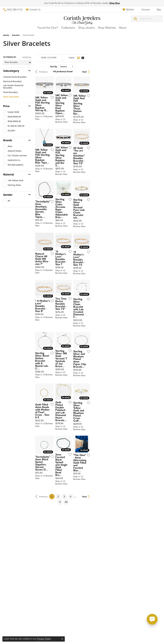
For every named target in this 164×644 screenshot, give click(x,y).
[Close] (160, 3)
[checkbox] (11, 112)
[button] (128, 10)
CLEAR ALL (27, 57)
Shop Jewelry (86, 28)
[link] (13, 10)
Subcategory (11, 71)
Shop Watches (107, 28)
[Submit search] (136, 19)
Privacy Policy (44, 639)
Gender (8, 195)
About (123, 28)
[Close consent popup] (62, 639)
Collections (68, 28)
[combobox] (151, 19)
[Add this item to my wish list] (73, 120)
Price (6, 106)
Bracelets (16, 35)
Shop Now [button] (115, 3)
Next (155, 72)
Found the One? (48, 28)
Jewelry (6, 35)
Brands (8, 140)
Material (9, 174)
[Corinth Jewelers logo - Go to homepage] (82, 19)
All (115, 565)
